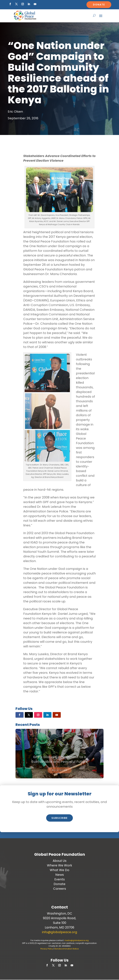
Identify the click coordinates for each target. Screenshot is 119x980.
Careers (60, 889)
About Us (60, 861)
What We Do (59, 870)
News (60, 875)
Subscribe (59, 818)
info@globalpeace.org (60, 932)
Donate (99, 5)
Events (60, 879)
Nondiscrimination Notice (67, 949)
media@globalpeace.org (77, 940)
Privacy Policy (47, 949)
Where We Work (59, 865)
